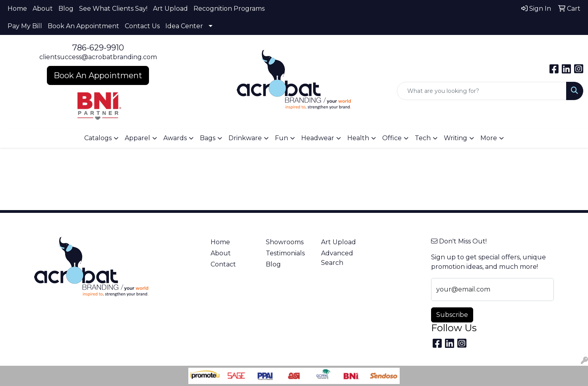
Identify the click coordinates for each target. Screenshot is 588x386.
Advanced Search (337, 258)
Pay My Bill (25, 26)
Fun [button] (281, 138)
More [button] (489, 138)
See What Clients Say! (113, 9)
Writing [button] (456, 138)
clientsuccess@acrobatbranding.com (98, 57)
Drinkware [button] (245, 138)
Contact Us (142, 26)
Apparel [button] (137, 138)
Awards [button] (175, 138)
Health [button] (358, 138)
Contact (223, 264)
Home (17, 9)
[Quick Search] (482, 91)
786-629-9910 (98, 48)
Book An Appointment (83, 26)
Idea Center (184, 26)
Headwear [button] (318, 138)
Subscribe (452, 315)
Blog (66, 9)
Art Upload (170, 9)
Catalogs (98, 138)
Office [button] (392, 138)
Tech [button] (423, 138)
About (43, 9)
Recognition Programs (229, 9)
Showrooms (285, 242)
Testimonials (285, 253)
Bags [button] (208, 138)
